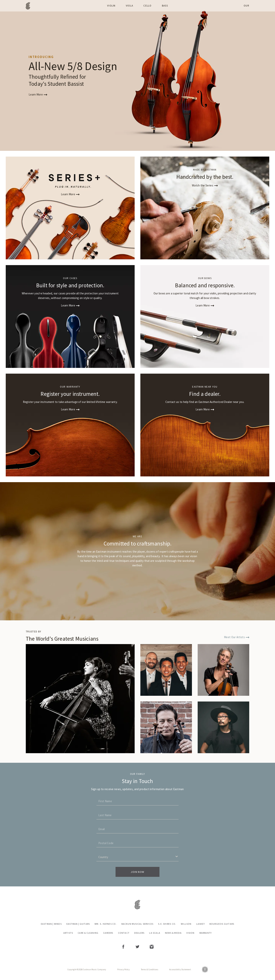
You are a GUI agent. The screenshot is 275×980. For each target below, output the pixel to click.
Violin (111, 6)
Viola (130, 6)
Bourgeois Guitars (222, 924)
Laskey (201, 924)
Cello (148, 6)
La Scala (155, 933)
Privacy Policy (124, 969)
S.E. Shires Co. (167, 924)
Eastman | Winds (51, 924)
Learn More (38, 94)
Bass (165, 6)
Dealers (139, 933)
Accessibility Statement (180, 969)
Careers (108, 933)
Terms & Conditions (150, 969)
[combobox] (97, 857)
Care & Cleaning (88, 933)
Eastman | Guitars (78, 924)
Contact (124, 933)
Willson (186, 924)
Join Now (137, 872)
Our (246, 6)
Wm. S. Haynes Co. (106, 924)
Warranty (206, 933)
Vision (190, 933)
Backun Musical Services (137, 924)
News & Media (173, 933)
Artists (68, 933)
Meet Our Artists (237, 637)
